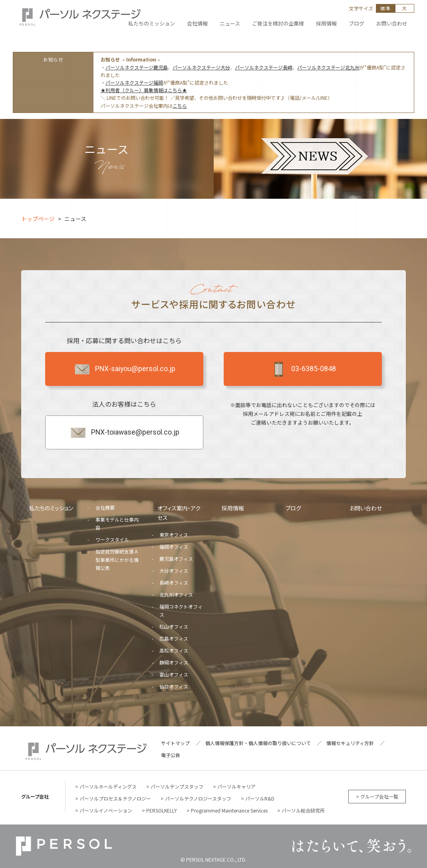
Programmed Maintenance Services (229, 810)
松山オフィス (174, 626)
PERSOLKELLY (162, 810)
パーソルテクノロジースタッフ (198, 798)
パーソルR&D (260, 798)
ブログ (293, 508)
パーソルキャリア (236, 786)
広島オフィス (174, 638)
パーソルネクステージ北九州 (328, 67)
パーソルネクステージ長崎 (264, 67)
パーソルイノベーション (106, 810)
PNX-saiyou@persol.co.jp (124, 369)
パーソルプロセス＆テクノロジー (115, 798)
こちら (180, 106)
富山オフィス (174, 674)
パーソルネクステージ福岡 (134, 82)
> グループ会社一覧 (377, 796)
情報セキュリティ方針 (350, 743)
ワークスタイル (112, 539)
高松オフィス (174, 650)
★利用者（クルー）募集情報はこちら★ (144, 90)
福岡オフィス (174, 547)
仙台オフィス (174, 686)
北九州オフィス (176, 594)
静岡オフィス (174, 662)
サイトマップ (175, 743)
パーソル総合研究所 (303, 810)
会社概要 (105, 507)
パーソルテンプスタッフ (177, 786)
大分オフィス (174, 570)
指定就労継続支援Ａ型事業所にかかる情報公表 (117, 560)
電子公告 (171, 755)
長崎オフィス (174, 582)
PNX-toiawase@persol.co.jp (124, 433)
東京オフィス (174, 535)
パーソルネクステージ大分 (201, 67)
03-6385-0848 (303, 369)
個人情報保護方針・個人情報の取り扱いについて (258, 743)
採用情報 (233, 508)
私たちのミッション (51, 508)
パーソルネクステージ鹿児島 (137, 67)
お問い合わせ (366, 508)
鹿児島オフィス (176, 559)
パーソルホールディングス (108, 786)
